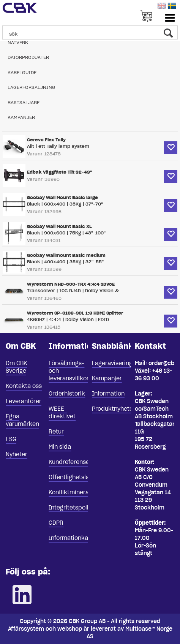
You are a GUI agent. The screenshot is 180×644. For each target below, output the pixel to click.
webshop (70, 629)
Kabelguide (22, 72)
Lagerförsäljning (32, 87)
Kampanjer (21, 117)
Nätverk (18, 42)
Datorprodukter (28, 57)
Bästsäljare (24, 102)
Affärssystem (26, 629)
